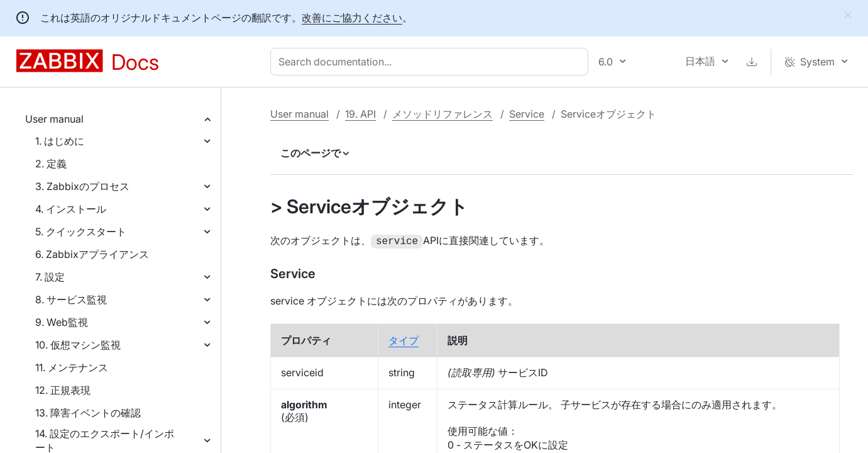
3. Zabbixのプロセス (82, 186)
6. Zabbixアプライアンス (92, 254)
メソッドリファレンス (442, 114)
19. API (360, 114)
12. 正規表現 (63, 390)
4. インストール (71, 209)
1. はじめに (60, 141)
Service (527, 114)
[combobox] (432, 62)
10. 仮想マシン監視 (78, 345)
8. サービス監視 (71, 299)
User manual (54, 119)
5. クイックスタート (81, 232)
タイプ (404, 339)
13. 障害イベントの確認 (88, 413)
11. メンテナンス (72, 367)
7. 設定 (50, 277)
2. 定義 (51, 164)
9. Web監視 (62, 322)
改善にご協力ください (352, 18)
